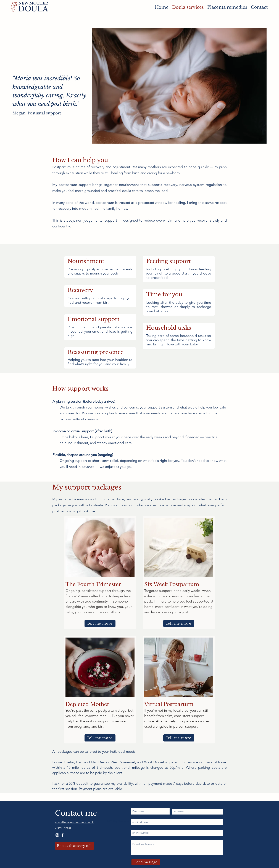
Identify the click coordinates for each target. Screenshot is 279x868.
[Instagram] (57, 835)
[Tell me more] (100, 624)
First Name (137, 805)
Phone (134, 827)
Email (134, 816)
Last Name (178, 806)
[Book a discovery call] (75, 846)
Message (136, 837)
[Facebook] (63, 835)
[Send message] (146, 862)
